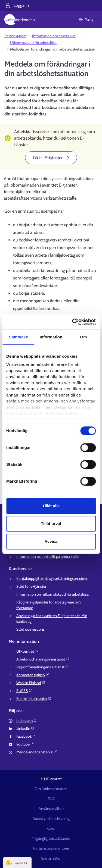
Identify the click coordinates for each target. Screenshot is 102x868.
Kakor (51, 828)
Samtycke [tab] (18, 337)
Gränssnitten (51, 858)
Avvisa (51, 541)
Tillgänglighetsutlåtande (51, 838)
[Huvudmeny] (90, 20)
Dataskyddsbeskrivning (51, 819)
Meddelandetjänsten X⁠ (37, 752)
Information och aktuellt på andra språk (48, 556)
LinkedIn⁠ (25, 728)
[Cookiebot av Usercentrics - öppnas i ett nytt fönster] (73, 322)
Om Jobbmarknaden (51, 789)
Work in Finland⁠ (31, 683)
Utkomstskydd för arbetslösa (33, 43)
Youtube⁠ (25, 744)
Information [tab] (51, 337)
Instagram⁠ (27, 721)
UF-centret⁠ (27, 651)
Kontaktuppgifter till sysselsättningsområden (52, 578)
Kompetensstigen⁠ (33, 675)
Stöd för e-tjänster (31, 586)
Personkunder (15, 36)
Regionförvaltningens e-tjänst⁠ (43, 667)
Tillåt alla (51, 506)
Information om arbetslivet (54, 36)
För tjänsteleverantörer (51, 848)
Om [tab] (84, 337)
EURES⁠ (24, 691)
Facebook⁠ (26, 736)
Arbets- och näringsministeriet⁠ (43, 659)
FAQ (51, 799)
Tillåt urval (51, 523)
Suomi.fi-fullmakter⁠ (34, 699)
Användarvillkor (51, 809)
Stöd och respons (30, 629)
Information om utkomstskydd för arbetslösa (52, 594)
